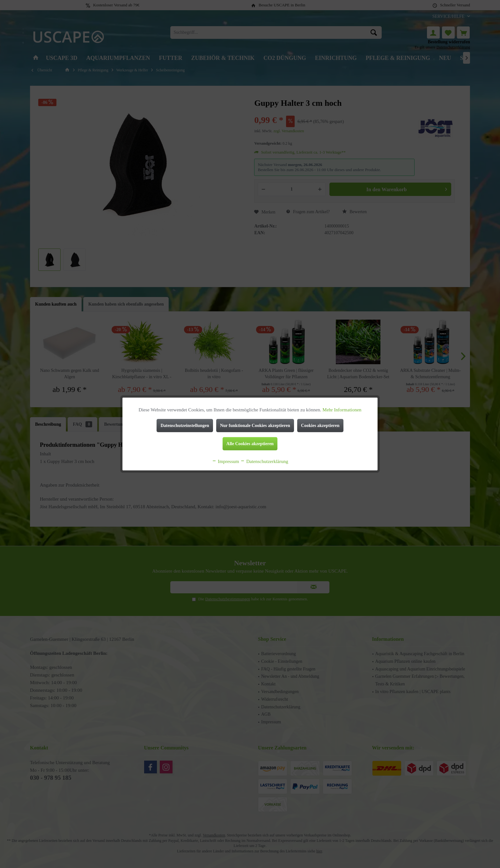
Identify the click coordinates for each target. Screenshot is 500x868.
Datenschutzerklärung (264, 461)
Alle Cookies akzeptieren (250, 444)
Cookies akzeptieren (320, 426)
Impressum (225, 461)
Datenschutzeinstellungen (185, 426)
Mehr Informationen (342, 410)
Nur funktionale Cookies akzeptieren (255, 426)
